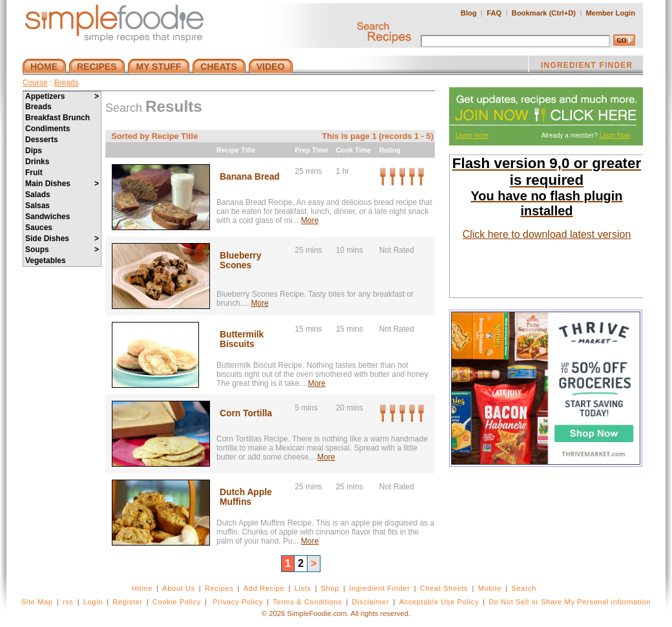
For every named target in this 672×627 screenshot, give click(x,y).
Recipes (219, 588)
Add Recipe (264, 588)
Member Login (611, 13)
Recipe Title (236, 150)
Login (93, 602)
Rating (390, 150)
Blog (469, 13)
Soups (62, 250)
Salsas (37, 206)
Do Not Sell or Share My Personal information (570, 602)
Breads (67, 83)
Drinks (37, 162)
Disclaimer (371, 602)
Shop (330, 588)
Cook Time (353, 150)
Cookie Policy (177, 602)
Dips (34, 151)
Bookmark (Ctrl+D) (544, 13)
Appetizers (62, 96)
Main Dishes (62, 184)
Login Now (615, 135)
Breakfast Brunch (58, 118)
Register (127, 602)
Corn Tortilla (246, 413)
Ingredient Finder (379, 588)
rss (68, 602)
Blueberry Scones (240, 260)
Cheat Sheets (444, 588)
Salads (38, 195)
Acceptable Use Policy (439, 602)
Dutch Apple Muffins (246, 497)
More (310, 220)
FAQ (494, 13)
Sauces (39, 228)
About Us (179, 588)
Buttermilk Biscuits (242, 339)
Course (35, 83)
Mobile (490, 588)
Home (142, 588)
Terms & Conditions (307, 602)
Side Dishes (62, 239)
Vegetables (46, 260)
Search (524, 588)
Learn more (472, 135)
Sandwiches (47, 217)
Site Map (37, 602)
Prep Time (311, 150)
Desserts (42, 140)
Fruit (34, 173)
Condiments (47, 129)
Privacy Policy (237, 602)
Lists (302, 588)
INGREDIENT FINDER (587, 67)
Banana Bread (250, 177)
